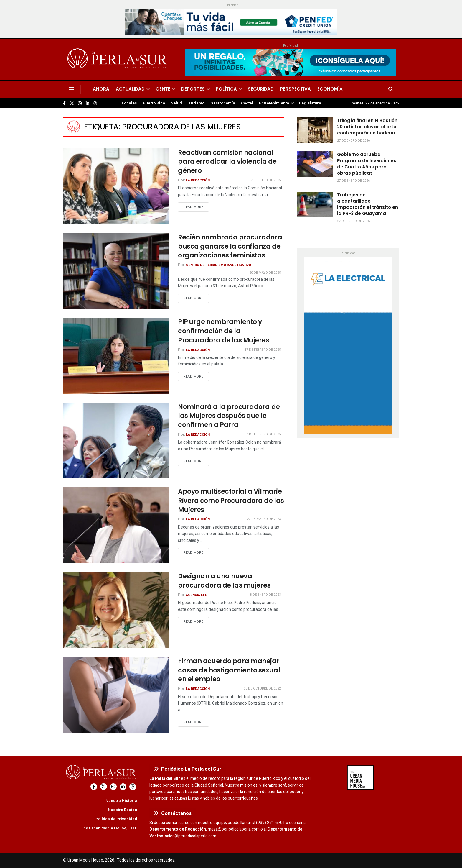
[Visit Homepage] (118, 60)
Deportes (193, 89)
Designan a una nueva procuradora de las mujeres (224, 581)
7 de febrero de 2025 (264, 434)
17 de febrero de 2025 (263, 350)
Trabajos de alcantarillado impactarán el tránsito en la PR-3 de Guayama (368, 204)
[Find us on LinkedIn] (88, 103)
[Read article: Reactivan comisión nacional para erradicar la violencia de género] (116, 186)
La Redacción (198, 180)
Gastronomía (223, 103)
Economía (330, 89)
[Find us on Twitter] (72, 103)
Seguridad (261, 89)
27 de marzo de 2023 (264, 519)
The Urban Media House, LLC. (109, 828)
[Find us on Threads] (95, 104)
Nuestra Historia (121, 801)
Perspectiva (296, 89)
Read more (196, 207)
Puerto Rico (154, 103)
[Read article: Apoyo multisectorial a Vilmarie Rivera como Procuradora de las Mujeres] (116, 525)
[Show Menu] (72, 89)
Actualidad (130, 89)
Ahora (101, 89)
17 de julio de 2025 (265, 180)
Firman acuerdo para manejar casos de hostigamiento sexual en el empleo (229, 670)
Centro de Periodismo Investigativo (218, 265)
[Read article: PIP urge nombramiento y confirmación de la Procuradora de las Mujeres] (116, 356)
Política (226, 89)
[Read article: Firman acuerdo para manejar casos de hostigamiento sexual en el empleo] (116, 695)
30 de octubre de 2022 (262, 689)
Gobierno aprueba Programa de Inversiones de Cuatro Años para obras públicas (367, 164)
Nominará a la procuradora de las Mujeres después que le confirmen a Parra (229, 416)
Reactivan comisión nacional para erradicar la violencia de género (227, 162)
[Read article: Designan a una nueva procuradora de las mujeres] (116, 610)
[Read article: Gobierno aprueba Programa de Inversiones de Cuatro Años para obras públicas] (315, 164)
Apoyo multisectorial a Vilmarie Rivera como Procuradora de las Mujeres (231, 501)
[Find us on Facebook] (64, 103)
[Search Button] (391, 89)
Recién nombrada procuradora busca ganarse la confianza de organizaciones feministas (230, 246)
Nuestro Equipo (122, 810)
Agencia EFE (197, 595)
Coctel (247, 103)
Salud (176, 103)
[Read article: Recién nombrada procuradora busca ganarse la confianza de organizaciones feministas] (116, 271)
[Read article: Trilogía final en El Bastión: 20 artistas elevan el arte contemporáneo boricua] (315, 130)
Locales (129, 103)
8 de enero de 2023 (265, 595)
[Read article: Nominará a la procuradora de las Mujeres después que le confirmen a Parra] (116, 440)
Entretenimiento (274, 103)
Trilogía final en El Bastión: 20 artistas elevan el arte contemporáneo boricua (368, 127)
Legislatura (310, 103)
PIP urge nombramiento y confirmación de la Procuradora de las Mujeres (224, 331)
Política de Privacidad (116, 819)
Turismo (196, 103)
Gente (163, 89)
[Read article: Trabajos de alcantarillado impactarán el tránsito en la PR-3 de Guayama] (315, 204)
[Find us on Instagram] (80, 103)
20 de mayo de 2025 (265, 273)
